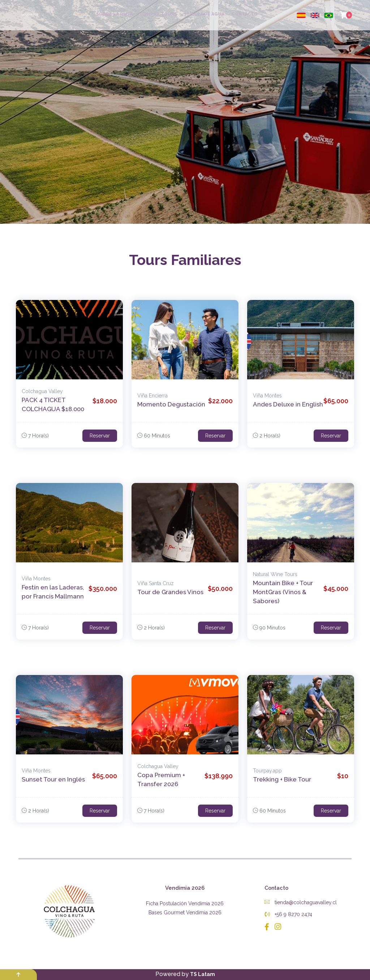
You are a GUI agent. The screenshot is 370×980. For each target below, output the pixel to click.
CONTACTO (245, 14)
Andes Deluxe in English (288, 404)
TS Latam (203, 974)
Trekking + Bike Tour (282, 779)
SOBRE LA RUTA (114, 14)
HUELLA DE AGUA (205, 14)
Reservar (100, 436)
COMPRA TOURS (159, 14)
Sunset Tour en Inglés (53, 779)
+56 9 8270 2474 (288, 914)
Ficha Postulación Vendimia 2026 (185, 903)
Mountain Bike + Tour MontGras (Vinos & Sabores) (283, 592)
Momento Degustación (171, 404)
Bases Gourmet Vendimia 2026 (185, 913)
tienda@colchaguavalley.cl (301, 902)
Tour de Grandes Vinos (170, 592)
